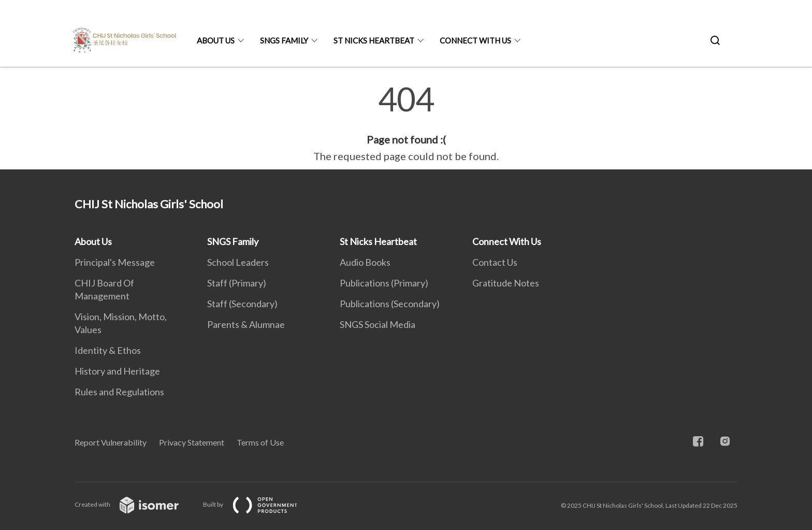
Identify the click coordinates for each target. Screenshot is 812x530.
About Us (216, 40)
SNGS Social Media (378, 324)
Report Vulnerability (111, 442)
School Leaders (238, 262)
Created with (135, 504)
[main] (406, 123)
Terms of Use (260, 442)
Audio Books (365, 262)
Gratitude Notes (506, 283)
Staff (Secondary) (242, 304)
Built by (258, 504)
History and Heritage (117, 371)
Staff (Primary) (237, 283)
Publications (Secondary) (390, 304)
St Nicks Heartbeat (374, 40)
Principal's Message (115, 262)
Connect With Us (475, 40)
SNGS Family (284, 40)
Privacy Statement (192, 442)
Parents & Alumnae (246, 324)
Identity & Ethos (108, 350)
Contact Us (495, 262)
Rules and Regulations (119, 392)
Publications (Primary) (384, 283)
